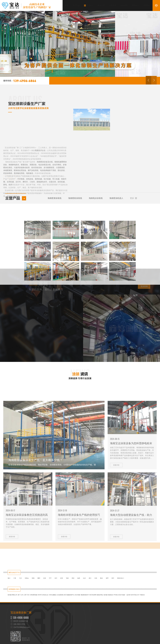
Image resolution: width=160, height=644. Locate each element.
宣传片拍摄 (122, 595)
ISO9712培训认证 (43, 595)
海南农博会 (100, 595)
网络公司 (15, 595)
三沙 (20, 578)
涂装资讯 (122, 5)
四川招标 (78, 595)
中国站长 (142, 595)
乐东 (96, 578)
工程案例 (111, 5)
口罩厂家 (26, 595)
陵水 (101, 578)
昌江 (90, 578)
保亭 (107, 578)
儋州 (39, 578)
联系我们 (145, 5)
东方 (56, 578)
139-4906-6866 (20, 81)
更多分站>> (121, 578)
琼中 (113, 578)
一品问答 (128, 595)
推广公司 (20, 595)
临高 (79, 578)
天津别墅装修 (33, 595)
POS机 (116, 595)
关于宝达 (75, 5)
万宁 (50, 578)
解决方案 (100, 5)
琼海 (33, 578)
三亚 (15, 578)
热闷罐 (10, 595)
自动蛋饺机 (60, 595)
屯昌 (67, 578)
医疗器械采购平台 (69, 595)
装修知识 (111, 595)
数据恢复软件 (85, 595)
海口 (9, 578)
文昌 (44, 578)
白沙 (84, 578)
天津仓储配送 (53, 595)
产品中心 (87, 5)
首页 (65, 5)
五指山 (27, 578)
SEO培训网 (93, 595)
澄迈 (73, 578)
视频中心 (134, 5)
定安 (62, 578)
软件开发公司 (135, 595)
